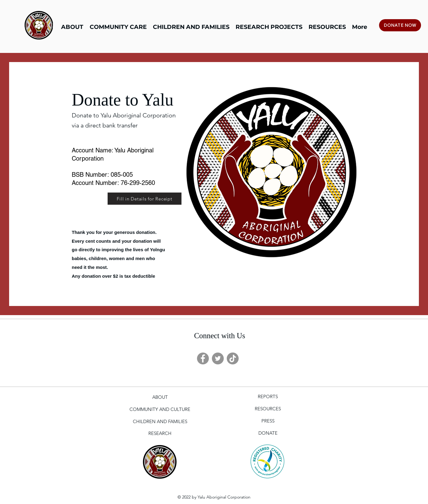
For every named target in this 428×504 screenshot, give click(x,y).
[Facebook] (203, 358)
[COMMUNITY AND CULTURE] (160, 409)
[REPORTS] (268, 397)
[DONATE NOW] (400, 25)
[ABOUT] (160, 397)
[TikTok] (233, 358)
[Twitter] (218, 358)
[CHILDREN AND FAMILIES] (160, 422)
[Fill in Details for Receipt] (145, 199)
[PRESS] (268, 421)
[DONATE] (268, 433)
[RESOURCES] (268, 409)
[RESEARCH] (160, 434)
